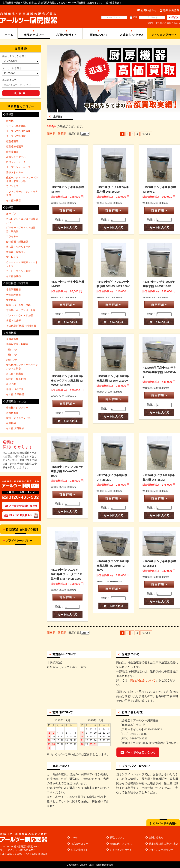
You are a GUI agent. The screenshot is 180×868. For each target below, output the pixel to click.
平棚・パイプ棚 (15, 389)
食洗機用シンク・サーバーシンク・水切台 (22, 367)
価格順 (51, 134)
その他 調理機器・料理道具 (21, 326)
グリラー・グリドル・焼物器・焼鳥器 (21, 229)
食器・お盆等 (13, 321)
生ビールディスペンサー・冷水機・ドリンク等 (22, 179)
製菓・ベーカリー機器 (18, 305)
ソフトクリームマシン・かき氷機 (22, 193)
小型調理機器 (13, 290)
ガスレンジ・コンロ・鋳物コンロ (22, 221)
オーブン (11, 214)
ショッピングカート (121, 850)
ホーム (75, 837)
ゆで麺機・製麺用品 (17, 242)
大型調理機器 (13, 295)
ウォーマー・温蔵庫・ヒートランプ (22, 264)
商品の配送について (143, 680)
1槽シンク (12, 349)
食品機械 (11, 300)
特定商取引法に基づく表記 (163, 844)
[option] (113, 79)
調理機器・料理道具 (17, 283)
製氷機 (10, 121)
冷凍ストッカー (15, 172)
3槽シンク (12, 360)
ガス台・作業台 (15, 374)
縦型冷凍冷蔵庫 (15, 147)
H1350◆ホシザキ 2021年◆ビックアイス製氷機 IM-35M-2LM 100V (67, 381)
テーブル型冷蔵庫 (16, 126)
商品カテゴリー (79, 844)
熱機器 (10, 207)
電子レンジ (12, 257)
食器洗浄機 (12, 339)
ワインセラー (13, 186)
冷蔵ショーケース (16, 157)
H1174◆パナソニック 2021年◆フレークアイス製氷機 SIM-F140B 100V (66, 574)
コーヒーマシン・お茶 (18, 271)
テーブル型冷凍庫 (16, 136)
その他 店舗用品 (15, 428)
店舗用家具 (12, 413)
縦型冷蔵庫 (12, 141)
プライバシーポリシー (161, 850)
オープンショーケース (18, 167)
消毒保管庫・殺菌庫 (17, 344)
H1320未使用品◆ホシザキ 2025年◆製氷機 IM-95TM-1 (159, 372)
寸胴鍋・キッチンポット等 (21, 310)
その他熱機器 (13, 276)
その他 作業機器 (15, 394)
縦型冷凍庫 (12, 152)
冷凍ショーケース (16, 162)
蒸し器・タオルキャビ (18, 247)
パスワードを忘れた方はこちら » (163, 23)
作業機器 (11, 333)
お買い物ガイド (79, 850)
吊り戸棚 (11, 384)
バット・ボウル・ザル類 (20, 315)
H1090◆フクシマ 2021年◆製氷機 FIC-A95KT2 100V (113, 566)
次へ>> (146, 134)
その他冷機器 (13, 200)
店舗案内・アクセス (121, 844)
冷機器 (10, 114)
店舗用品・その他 (16, 401)
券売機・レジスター (17, 408)
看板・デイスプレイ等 (18, 418)
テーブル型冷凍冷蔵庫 (18, 131)
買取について (117, 837)
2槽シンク (12, 355)
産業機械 (11, 423)
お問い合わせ (156, 837)
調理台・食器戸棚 (16, 379)
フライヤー (12, 236)
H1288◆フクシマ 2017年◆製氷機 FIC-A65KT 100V (67, 471)
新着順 (62, 134)
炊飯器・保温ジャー (17, 252)
